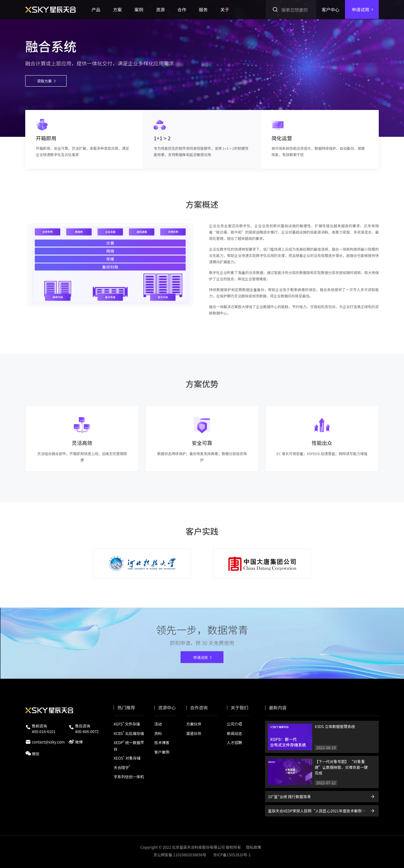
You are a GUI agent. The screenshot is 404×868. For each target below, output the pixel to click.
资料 (158, 733)
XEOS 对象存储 (127, 758)
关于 (225, 9)
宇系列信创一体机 (129, 777)
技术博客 (162, 742)
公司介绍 (235, 724)
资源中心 (167, 707)
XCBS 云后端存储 (129, 733)
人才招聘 (235, 742)
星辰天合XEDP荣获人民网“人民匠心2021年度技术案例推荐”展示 (323, 811)
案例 (139, 9)
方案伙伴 (194, 724)
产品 (96, 9)
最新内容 (278, 707)
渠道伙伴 (194, 733)
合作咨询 (199, 707)
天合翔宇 (122, 767)
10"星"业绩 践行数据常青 (289, 796)
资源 (160, 9)
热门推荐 (126, 707)
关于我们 (240, 707)
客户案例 (162, 752)
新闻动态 (235, 733)
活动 (158, 724)
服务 (203, 9)
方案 (117, 9)
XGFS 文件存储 (127, 724)
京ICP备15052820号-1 (232, 855)
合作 (182, 9)
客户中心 (330, 9)
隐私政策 (253, 847)
